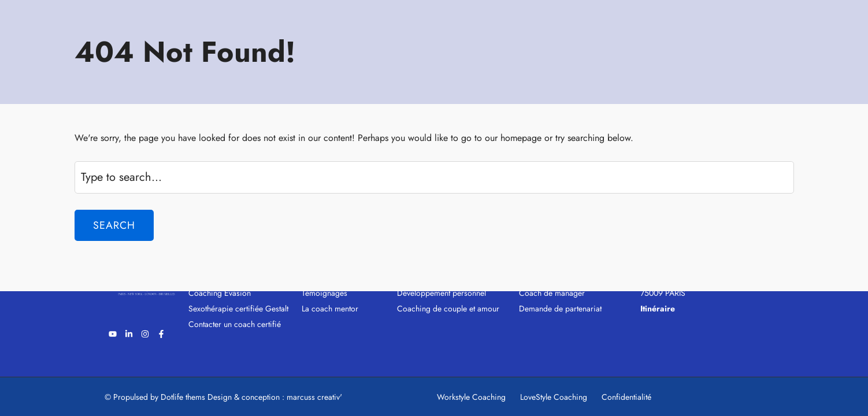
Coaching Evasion (220, 293)
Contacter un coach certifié (235, 324)
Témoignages (324, 293)
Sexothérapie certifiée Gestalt (238, 309)
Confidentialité (626, 397)
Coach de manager (552, 293)
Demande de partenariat (560, 309)
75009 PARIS (663, 293)
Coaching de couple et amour (448, 309)
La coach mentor (330, 309)
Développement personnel (442, 293)
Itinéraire (658, 309)
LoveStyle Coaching (554, 397)
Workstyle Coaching (471, 397)
